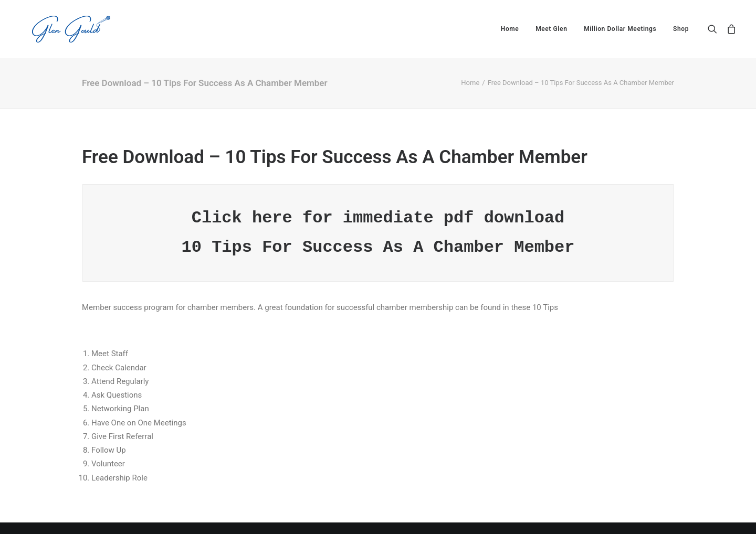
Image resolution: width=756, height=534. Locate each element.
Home (510, 29)
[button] (715, 29)
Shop (681, 29)
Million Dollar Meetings (620, 29)
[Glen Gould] (58, 29)
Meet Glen (551, 29)
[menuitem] (510, 29)
